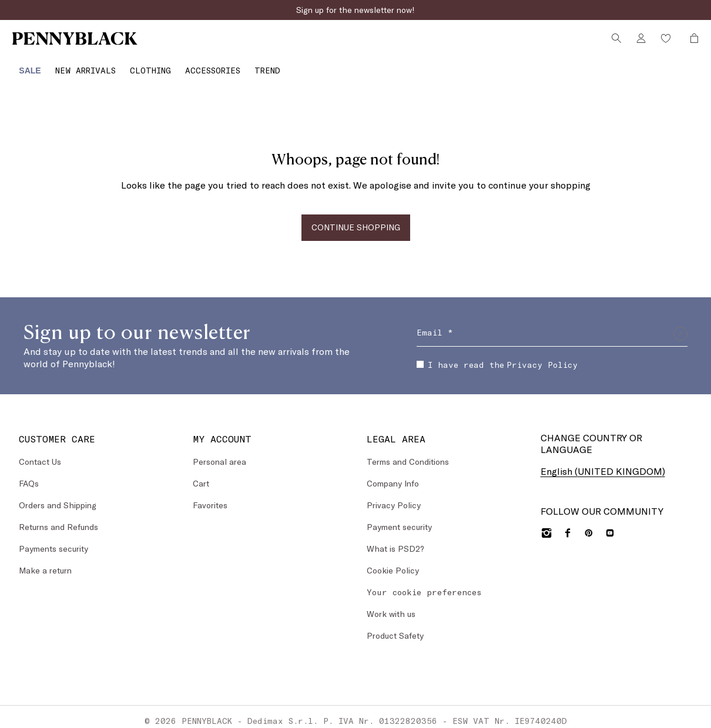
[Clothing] (145, 67)
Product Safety (395, 628)
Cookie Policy (393, 563)
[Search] (615, 43)
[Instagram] (546, 525)
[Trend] (262, 67)
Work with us (391, 606)
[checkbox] (420, 357)
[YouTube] (610, 525)
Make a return (45, 563)
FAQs (29, 476)
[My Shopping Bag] (689, 43)
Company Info (393, 476)
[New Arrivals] (80, 67)
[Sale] (25, 67)
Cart (201, 476)
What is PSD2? (395, 541)
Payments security (53, 541)
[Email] (552, 326)
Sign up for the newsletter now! (355, 10)
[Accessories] (207, 67)
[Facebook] (568, 525)
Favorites (210, 497)
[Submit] (680, 326)
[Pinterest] (589, 525)
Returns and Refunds (58, 519)
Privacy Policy (542, 357)
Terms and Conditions (408, 454)
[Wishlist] (664, 43)
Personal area (219, 454)
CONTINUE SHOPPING (356, 220)
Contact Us (40, 454)
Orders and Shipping (58, 497)
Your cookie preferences (424, 584)
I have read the (497, 357)
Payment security (399, 519)
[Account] (639, 43)
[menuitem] (25, 67)
